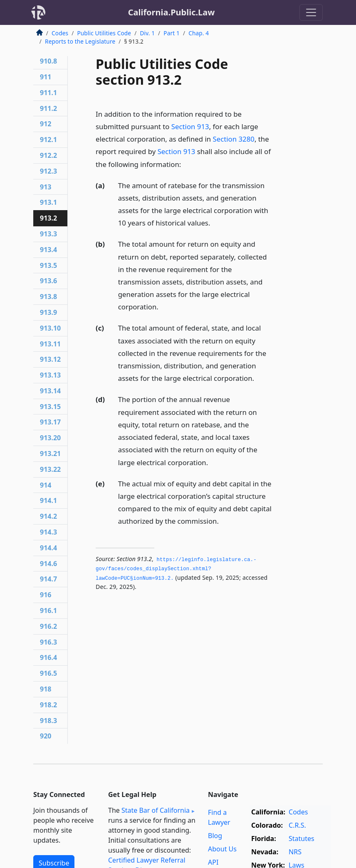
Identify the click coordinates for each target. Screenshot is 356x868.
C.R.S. (297, 825)
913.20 (50, 438)
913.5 (48, 265)
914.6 (48, 564)
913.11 (50, 344)
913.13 (50, 375)
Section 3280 (233, 139)
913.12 (50, 359)
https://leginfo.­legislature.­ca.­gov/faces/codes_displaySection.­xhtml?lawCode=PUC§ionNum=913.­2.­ (176, 569)
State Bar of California (156, 810)
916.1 (48, 611)
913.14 (50, 391)
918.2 (48, 705)
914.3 (48, 532)
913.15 (50, 407)
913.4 (48, 250)
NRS (295, 852)
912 (46, 124)
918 (46, 689)
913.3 (48, 234)
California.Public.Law (172, 12)
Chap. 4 (199, 33)
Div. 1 (147, 33)
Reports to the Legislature (80, 41)
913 (46, 187)
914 (46, 485)
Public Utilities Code (104, 33)
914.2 (48, 516)
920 (46, 736)
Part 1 (172, 33)
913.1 (48, 202)
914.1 (48, 500)
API (213, 862)
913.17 (50, 422)
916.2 (48, 626)
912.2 (48, 155)
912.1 (48, 140)
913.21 (50, 454)
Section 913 (190, 126)
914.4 (48, 548)
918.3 (48, 721)
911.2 (48, 108)
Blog (215, 836)
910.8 (48, 61)
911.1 (48, 93)
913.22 (50, 469)
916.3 (48, 642)
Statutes (302, 839)
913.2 (48, 218)
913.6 (48, 281)
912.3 (48, 171)
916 (46, 595)
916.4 (48, 657)
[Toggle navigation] (311, 12)
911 (46, 77)
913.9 (48, 312)
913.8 (48, 297)
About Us (222, 849)
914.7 (48, 579)
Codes (60, 33)
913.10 (50, 328)
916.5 (48, 673)
